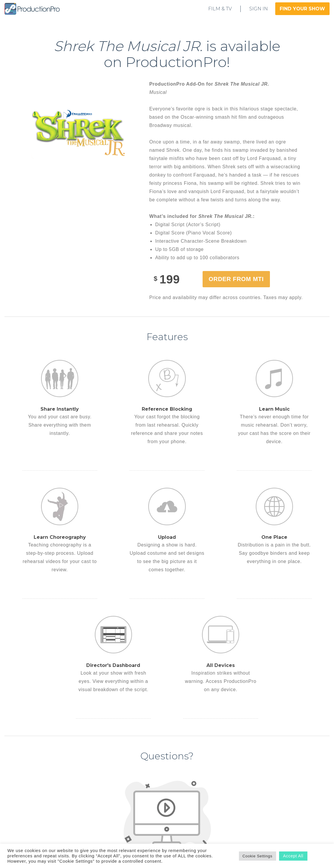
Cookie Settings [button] (258, 856)
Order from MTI (236, 279)
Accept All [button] (293, 856)
